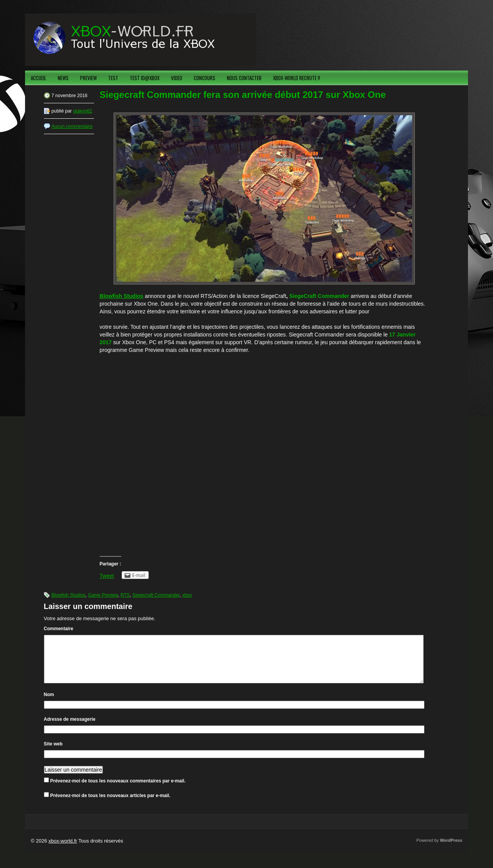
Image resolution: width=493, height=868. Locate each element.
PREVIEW (88, 78)
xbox (187, 595)
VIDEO (177, 78)
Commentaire (59, 629)
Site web (53, 753)
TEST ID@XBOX (145, 78)
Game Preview (103, 595)
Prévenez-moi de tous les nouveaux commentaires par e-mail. (118, 790)
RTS (125, 595)
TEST (113, 78)
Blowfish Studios (69, 595)
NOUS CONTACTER (244, 78)
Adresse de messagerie (70, 728)
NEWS (63, 78)
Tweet (107, 576)
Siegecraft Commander (156, 595)
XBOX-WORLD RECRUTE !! (297, 78)
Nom (49, 704)
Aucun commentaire (72, 126)
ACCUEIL (39, 78)
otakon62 (83, 111)
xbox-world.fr (63, 850)
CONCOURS (205, 78)
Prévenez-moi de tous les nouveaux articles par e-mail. (110, 805)
